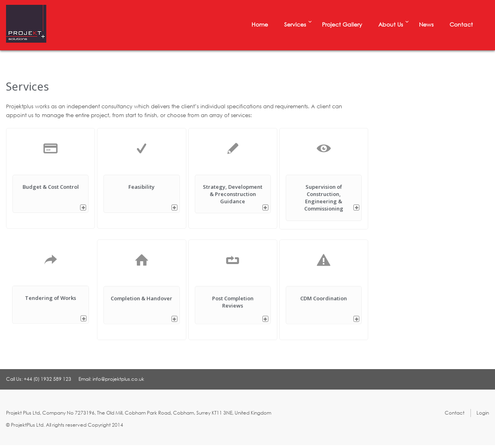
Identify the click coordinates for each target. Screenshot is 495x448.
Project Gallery (342, 24)
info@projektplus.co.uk (118, 379)
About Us (391, 24)
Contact (461, 24)
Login (483, 413)
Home (260, 24)
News (426, 24)
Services (295, 24)
